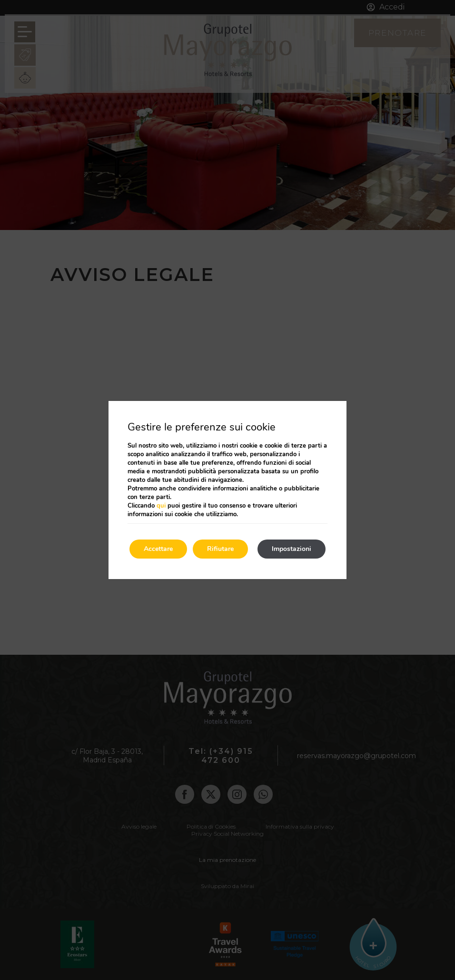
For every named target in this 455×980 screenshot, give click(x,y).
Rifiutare (220, 549)
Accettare (158, 549)
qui (161, 506)
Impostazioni (292, 549)
